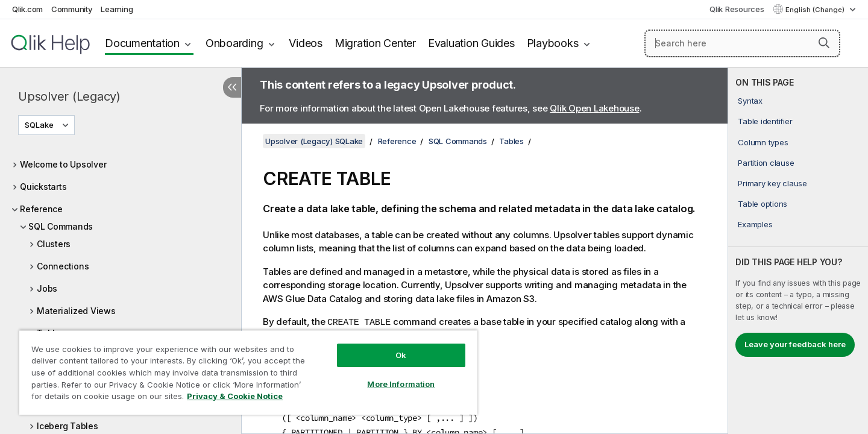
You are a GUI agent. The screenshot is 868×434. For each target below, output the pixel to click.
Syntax (750, 101)
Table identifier (765, 121)
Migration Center (375, 43)
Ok (401, 355)
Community (72, 9)
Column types (763, 142)
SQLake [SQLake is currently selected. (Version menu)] (40, 125)
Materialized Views (76, 311)
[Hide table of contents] (232, 87)
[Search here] (742, 43)
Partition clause (766, 163)
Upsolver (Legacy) (69, 96)
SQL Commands (61, 226)
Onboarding (234, 43)
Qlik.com (27, 9)
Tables (511, 141)
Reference (41, 209)
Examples (755, 224)
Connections (63, 266)
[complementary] (798, 251)
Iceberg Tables (68, 426)
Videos (306, 43)
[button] (824, 43)
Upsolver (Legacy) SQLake (314, 141)
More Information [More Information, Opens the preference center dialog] (401, 384)
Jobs (47, 288)
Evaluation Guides (471, 43)
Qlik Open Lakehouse (594, 108)
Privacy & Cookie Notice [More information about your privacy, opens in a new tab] (235, 396)
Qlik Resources (737, 9)
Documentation (142, 43)
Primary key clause (772, 183)
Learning (117, 9)
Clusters (54, 244)
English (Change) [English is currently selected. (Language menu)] (816, 10)
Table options (763, 204)
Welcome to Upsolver (63, 164)
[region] (248, 372)
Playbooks (553, 43)
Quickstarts (43, 187)
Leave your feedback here (795, 344)
